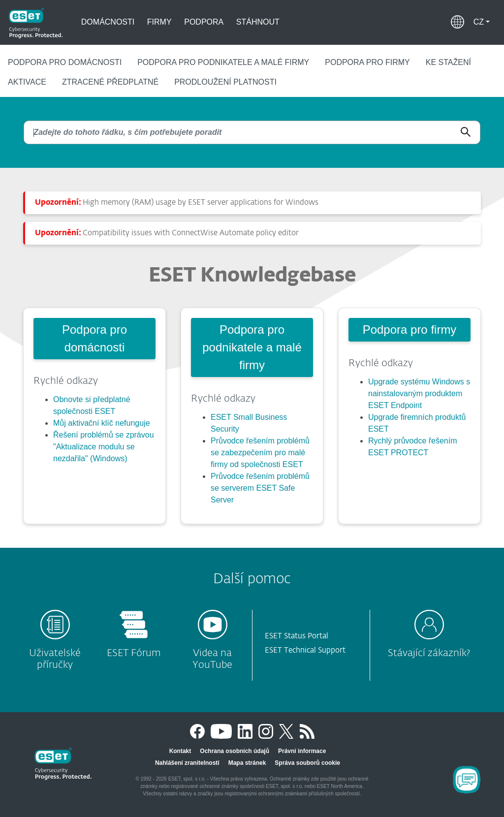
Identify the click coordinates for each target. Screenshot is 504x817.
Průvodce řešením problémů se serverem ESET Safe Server (260, 488)
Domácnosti (108, 22)
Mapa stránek (247, 763)
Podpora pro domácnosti (65, 62)
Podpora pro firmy (367, 62)
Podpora (204, 22)
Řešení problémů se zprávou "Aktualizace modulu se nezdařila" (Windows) (104, 447)
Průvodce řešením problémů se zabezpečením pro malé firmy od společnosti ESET (260, 453)
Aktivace (27, 82)
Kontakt (180, 751)
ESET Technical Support (305, 650)
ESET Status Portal (297, 636)
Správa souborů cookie (307, 763)
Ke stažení (448, 62)
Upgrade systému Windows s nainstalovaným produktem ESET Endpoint (419, 393)
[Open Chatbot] (467, 780)
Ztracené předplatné (110, 82)
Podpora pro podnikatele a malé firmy (223, 62)
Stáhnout (258, 22)
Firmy (159, 22)
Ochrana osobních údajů (235, 751)
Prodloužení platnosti (225, 82)
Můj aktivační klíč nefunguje (102, 423)
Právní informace (302, 751)
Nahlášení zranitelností (187, 763)
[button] (482, 22)
